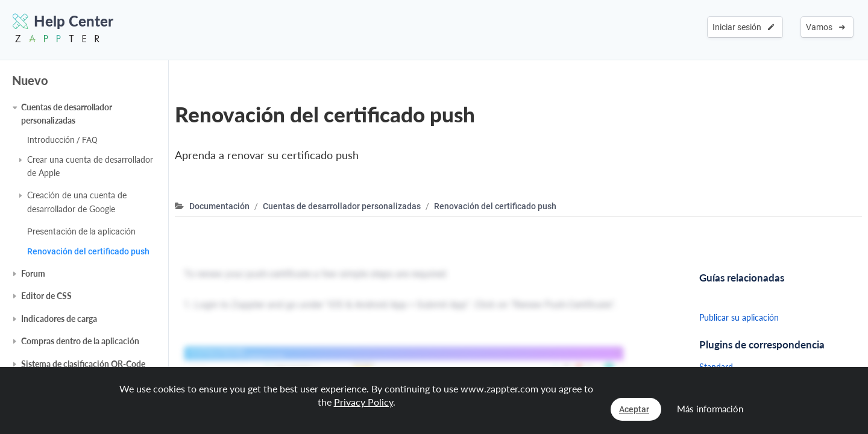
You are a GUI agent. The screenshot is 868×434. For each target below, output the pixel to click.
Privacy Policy (363, 402)
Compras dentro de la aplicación (80, 341)
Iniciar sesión (744, 27)
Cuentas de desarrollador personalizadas (67, 114)
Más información (710, 409)
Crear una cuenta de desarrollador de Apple (90, 166)
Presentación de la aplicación (81, 231)
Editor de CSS (46, 296)
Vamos (826, 27)
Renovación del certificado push (88, 251)
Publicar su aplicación (739, 317)
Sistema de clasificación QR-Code (83, 364)
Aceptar (634, 409)
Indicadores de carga (59, 319)
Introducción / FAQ (62, 140)
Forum (33, 273)
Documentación (219, 206)
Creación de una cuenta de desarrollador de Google (77, 202)
